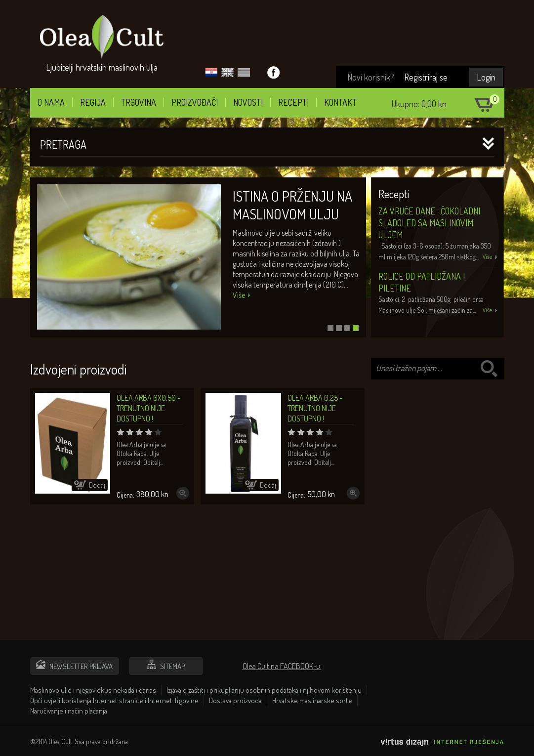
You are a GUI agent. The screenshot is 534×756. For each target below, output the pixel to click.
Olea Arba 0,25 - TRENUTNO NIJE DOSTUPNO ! (315, 408)
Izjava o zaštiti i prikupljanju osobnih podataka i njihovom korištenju (264, 690)
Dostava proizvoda (235, 700)
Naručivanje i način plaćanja (69, 711)
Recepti (293, 102)
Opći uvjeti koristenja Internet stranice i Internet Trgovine (114, 700)
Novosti (248, 102)
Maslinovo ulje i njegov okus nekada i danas (93, 690)
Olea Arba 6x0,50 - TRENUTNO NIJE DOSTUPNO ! (148, 408)
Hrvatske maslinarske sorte (312, 700)
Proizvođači (195, 102)
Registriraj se (426, 77)
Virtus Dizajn (443, 745)
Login (486, 77)
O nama (51, 102)
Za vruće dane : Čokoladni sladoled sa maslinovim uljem (429, 223)
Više (239, 295)
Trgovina (139, 102)
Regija (93, 102)
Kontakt (340, 102)
